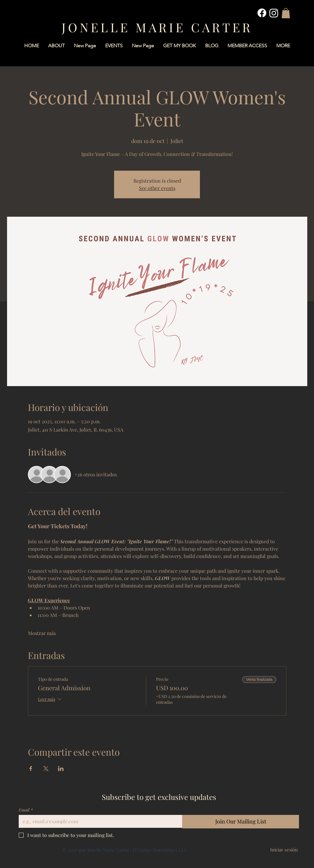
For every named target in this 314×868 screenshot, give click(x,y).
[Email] (99, 821)
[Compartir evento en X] (46, 769)
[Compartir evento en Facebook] (31, 769)
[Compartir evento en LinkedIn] (61, 769)
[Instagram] (274, 13)
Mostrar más (42, 633)
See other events (157, 188)
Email (26, 810)
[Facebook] (262, 13)
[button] (286, 13)
